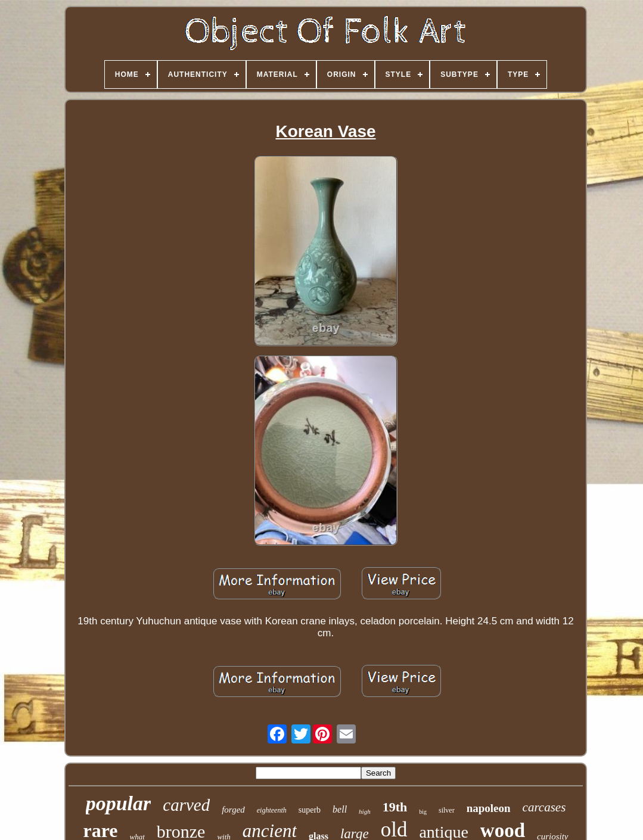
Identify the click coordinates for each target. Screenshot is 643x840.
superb (310, 810)
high (365, 811)
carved (186, 805)
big (423, 812)
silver (447, 810)
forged (233, 810)
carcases (544, 807)
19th (395, 807)
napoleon (489, 808)
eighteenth (272, 810)
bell (340, 809)
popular (119, 803)
